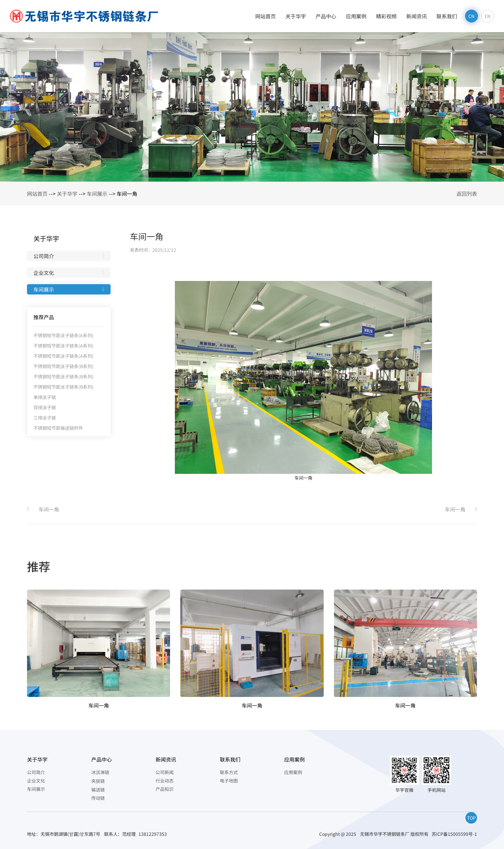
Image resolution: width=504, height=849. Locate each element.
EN (488, 16)
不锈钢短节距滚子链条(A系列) (63, 335)
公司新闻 (165, 772)
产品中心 (326, 16)
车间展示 (97, 194)
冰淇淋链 (100, 772)
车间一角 (49, 509)
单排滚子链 (45, 397)
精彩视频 (386, 16)
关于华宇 (296, 16)
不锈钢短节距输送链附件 (58, 428)
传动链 (98, 798)
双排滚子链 (45, 407)
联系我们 (447, 16)
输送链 (98, 790)
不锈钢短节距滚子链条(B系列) (63, 366)
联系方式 (229, 772)
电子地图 (229, 781)
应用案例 (356, 16)
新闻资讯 (417, 16)
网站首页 (265, 16)
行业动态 (165, 781)
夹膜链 (98, 781)
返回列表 (467, 194)
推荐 (39, 566)
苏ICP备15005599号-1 (454, 834)
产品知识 (165, 789)
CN (471, 16)
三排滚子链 (45, 418)
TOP (471, 818)
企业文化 (44, 273)
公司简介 (44, 256)
